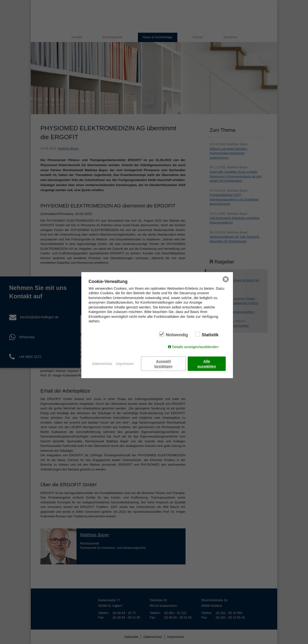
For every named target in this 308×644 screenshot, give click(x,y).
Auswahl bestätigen (164, 364)
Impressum (125, 364)
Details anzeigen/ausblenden (195, 347)
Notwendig (177, 335)
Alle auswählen (207, 364)
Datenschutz (102, 364)
